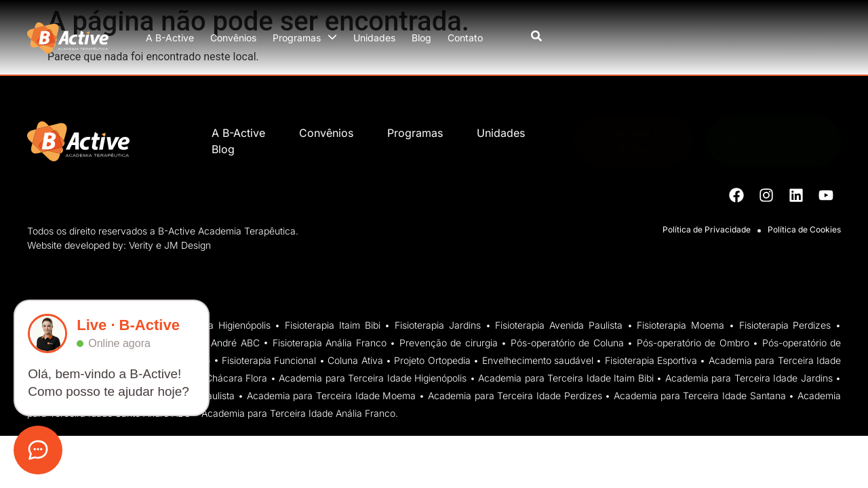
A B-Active (170, 38)
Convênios (233, 38)
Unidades (374, 38)
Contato (465, 38)
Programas (305, 38)
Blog (421, 38)
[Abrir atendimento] (38, 450)
